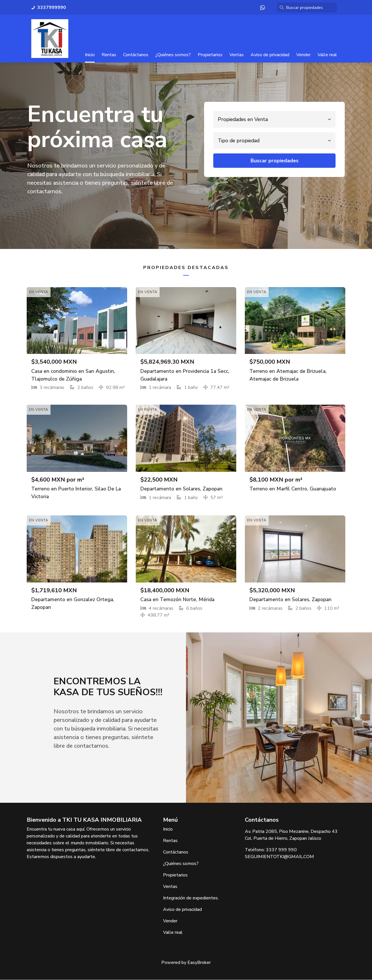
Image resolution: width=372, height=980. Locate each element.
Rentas (109, 55)
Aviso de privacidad (270, 55)
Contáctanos (136, 55)
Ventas (237, 55)
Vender (303, 55)
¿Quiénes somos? (173, 55)
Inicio (90, 55)
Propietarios (210, 55)
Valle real (327, 55)
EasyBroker (199, 963)
